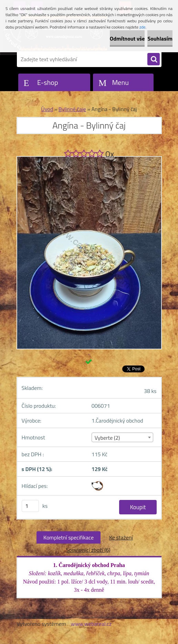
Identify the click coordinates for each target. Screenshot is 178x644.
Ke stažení (121, 537)
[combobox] (122, 437)
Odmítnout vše (127, 39)
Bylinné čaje (72, 109)
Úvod (47, 109)
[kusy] (30, 506)
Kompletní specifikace (69, 537)
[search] (154, 59)
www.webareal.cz (91, 624)
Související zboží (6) (88, 550)
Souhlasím (160, 39)
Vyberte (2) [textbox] (107, 438)
